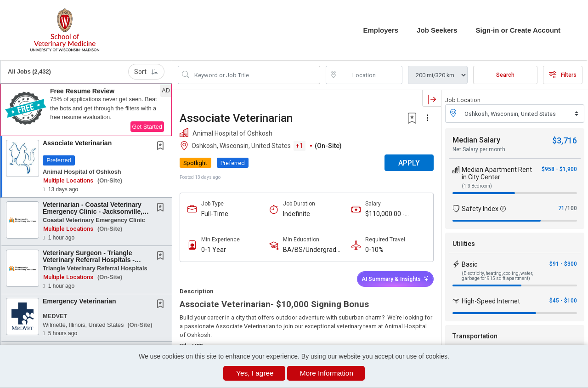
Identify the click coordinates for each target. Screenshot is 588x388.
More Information (327, 373)
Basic (469, 264)
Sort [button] (146, 72)
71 (561, 208)
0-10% (374, 250)
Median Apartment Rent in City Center (497, 173)
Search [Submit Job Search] (505, 75)
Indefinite (297, 214)
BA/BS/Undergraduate (313, 250)
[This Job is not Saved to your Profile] (162, 147)
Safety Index (480, 209)
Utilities (464, 244)
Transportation (475, 336)
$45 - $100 (563, 301)
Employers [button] (381, 30)
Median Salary (476, 140)
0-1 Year (214, 250)
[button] (86, 110)
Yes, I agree (255, 373)
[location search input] (371, 75)
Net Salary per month (479, 149)
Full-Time (215, 214)
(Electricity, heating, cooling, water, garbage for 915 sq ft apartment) (497, 276)
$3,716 (565, 140)
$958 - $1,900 (559, 169)
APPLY (409, 163)
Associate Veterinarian (77, 143)
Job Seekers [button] (437, 30)
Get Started (147, 127)
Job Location (463, 100)
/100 (571, 208)
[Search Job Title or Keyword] (255, 75)
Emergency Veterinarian (79, 301)
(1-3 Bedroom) (477, 186)
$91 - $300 (563, 264)
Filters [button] (563, 75)
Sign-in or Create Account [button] (518, 30)
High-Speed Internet (491, 301)
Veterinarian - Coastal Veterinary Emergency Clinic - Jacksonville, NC (93, 212)
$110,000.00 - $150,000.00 (385, 214)
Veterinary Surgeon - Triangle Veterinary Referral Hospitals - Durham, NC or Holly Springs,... (90, 260)
